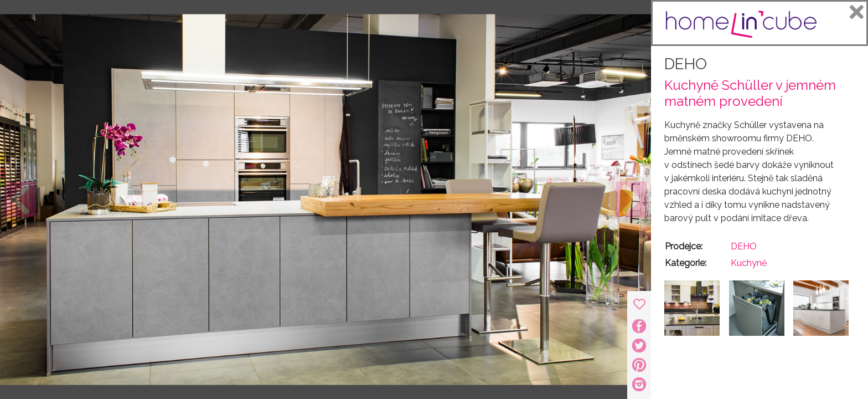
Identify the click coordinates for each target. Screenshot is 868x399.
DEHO (686, 64)
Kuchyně (749, 263)
